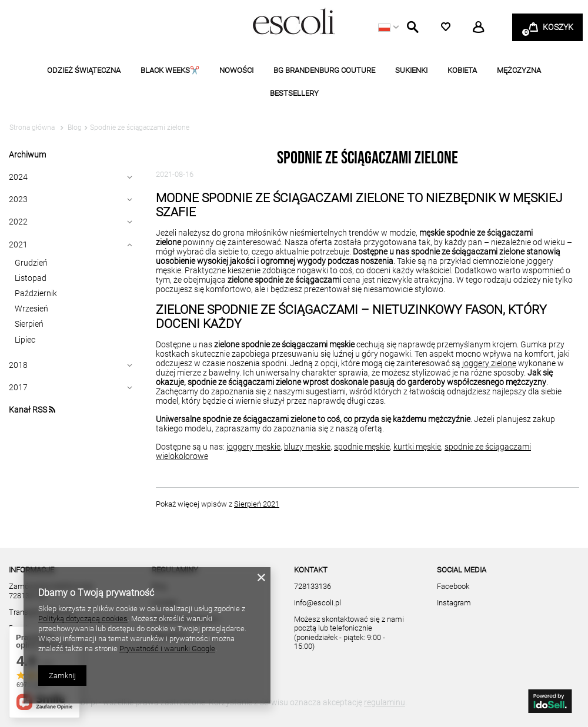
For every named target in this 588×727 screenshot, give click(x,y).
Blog (74, 128)
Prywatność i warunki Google (167, 649)
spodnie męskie (362, 447)
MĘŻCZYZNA (519, 70)
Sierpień (29, 324)
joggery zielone (489, 363)
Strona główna (32, 128)
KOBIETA (462, 70)
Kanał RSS (32, 410)
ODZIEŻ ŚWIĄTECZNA (84, 70)
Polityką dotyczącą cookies (83, 619)
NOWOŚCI (236, 70)
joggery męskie (253, 447)
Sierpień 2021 (257, 504)
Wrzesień (31, 309)
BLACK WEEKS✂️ (170, 70)
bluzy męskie (307, 447)
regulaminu (385, 702)
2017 (18, 387)
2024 (18, 177)
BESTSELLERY (294, 93)
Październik (36, 293)
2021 (18, 244)
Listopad (31, 278)
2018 (18, 365)
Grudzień (31, 263)
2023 (18, 199)
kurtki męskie (417, 447)
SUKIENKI (411, 70)
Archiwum (27, 155)
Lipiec (25, 340)
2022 (18, 222)
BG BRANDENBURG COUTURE (324, 70)
